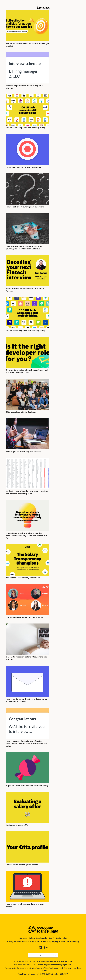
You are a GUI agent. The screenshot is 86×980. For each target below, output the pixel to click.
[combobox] (30, 955)
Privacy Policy (13, 941)
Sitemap (75, 941)
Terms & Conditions (31, 941)
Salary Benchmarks (38, 938)
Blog (52, 938)
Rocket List (61, 938)
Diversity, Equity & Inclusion (56, 941)
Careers (23, 938)
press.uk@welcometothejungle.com (55, 965)
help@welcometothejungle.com (57, 961)
